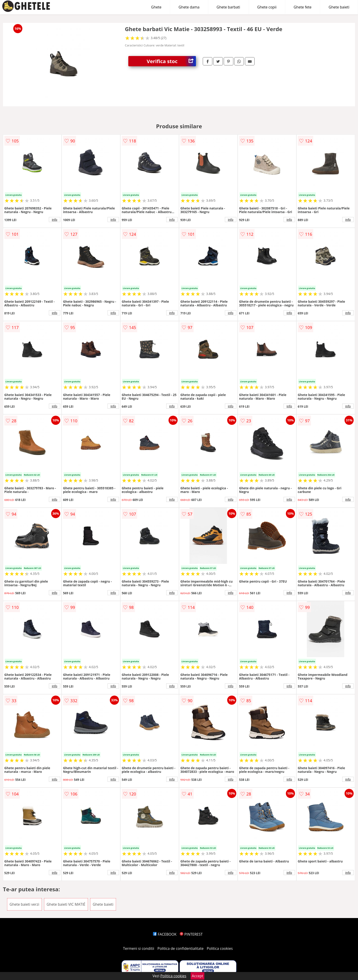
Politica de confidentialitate (181, 948)
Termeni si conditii (139, 948)
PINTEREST (191, 934)
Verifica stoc (171, 61)
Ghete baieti (339, 7)
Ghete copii (267, 7)
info (55, 220)
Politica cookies (220, 948)
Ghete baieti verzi (24, 904)
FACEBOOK (165, 934)
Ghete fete (303, 7)
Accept (197, 976)
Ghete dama (189, 7)
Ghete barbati (228, 7)
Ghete (156, 7)
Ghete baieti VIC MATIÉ (66, 904)
